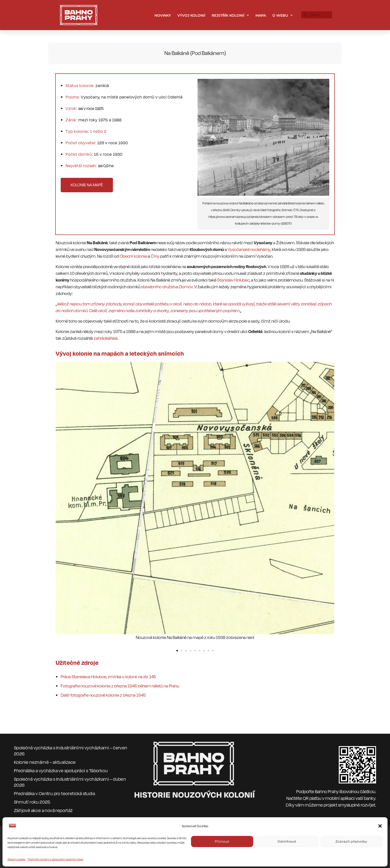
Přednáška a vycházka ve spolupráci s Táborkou (61, 771)
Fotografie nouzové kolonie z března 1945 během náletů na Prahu (120, 686)
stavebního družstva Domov (167, 287)
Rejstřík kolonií (230, 15)
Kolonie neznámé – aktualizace (45, 762)
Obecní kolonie (133, 256)
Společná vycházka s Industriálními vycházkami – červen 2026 (71, 751)
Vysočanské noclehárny (249, 250)
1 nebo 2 (98, 132)
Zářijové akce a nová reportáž (43, 811)
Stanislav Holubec (233, 280)
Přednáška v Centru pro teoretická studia (54, 794)
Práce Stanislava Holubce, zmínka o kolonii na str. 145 (108, 677)
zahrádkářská (105, 338)
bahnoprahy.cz (138, 836)
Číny (155, 256)
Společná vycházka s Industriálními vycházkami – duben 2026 (70, 782)
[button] (61, 505)
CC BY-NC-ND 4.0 (170, 843)
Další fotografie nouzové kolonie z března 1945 (103, 695)
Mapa (261, 15)
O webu (283, 15)
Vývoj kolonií (191, 15)
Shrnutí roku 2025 (32, 802)
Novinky (163, 15)
